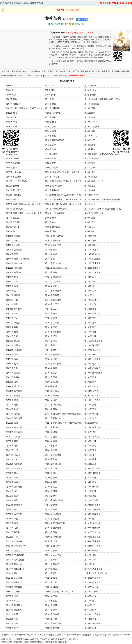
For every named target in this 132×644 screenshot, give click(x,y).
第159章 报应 (90, 323)
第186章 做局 (90, 364)
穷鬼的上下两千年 (18, 635)
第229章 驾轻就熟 (14, 432)
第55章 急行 (11, 168)
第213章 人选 (90, 405)
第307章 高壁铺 (13, 550)
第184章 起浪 (12, 364)
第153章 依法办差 (92, 313)
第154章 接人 (12, 318)
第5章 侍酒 (50, 90)
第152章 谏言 (51, 313)
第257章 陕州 (51, 473)
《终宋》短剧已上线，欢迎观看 (59, 592)
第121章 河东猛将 (14, 268)
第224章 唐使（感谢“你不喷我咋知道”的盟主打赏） (68, 423)
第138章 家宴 (90, 291)
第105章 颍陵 (90, 240)
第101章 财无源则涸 (54, 236)
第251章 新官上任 (53, 464)
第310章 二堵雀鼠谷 (15, 555)
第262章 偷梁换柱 (14, 482)
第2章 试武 (50, 85)
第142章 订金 (12, 300)
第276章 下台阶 (91, 500)
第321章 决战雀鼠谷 (93, 569)
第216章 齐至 (90, 409)
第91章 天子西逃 (13, 222)
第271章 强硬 (12, 496)
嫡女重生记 (32, 635)
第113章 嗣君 (51, 254)
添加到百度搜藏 (86, 33)
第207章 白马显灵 (92, 395)
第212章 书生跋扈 (53, 405)
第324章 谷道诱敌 (14, 578)
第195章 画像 (90, 377)
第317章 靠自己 (52, 564)
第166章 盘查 (12, 336)
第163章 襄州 (12, 332)
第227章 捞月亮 (52, 427)
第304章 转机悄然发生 (16, 546)
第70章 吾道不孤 (13, 190)
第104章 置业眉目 (53, 240)
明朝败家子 (87, 635)
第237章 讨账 (90, 441)
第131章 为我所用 (53, 282)
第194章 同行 (51, 377)
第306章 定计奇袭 (92, 546)
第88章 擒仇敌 (12, 218)
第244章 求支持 (13, 455)
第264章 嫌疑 (90, 482)
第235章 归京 (12, 441)
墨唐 (68, 635)
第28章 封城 (11, 127)
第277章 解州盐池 (14, 505)
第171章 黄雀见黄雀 (93, 341)
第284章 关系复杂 (53, 514)
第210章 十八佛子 (92, 400)
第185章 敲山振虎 (53, 364)
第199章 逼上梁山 (14, 386)
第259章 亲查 (12, 478)
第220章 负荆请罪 (14, 418)
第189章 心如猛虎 (92, 368)
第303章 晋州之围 (92, 541)
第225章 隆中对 (91, 423)
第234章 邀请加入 (92, 437)
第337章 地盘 (90, 596)
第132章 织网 (90, 282)
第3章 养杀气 (90, 85)
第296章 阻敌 (51, 532)
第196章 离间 (12, 382)
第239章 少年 (51, 446)
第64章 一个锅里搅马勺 (16, 181)
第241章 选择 (12, 450)
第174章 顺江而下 (92, 345)
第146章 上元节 (52, 304)
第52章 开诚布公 (13, 163)
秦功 (25, 71)
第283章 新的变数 (14, 514)
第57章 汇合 (90, 168)
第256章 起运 (12, 473)
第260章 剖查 (51, 478)
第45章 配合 (90, 149)
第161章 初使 (51, 327)
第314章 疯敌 (51, 560)
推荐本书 (65, 24)
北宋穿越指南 (34, 71)
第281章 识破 (51, 509)
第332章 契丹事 (91, 587)
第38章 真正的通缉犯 (55, 140)
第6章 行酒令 (90, 90)
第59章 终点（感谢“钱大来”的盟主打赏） (63, 172)
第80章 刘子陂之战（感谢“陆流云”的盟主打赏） (66, 204)
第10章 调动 (11, 99)
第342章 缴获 (51, 605)
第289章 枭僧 (12, 523)
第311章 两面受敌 (53, 555)
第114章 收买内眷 (92, 254)
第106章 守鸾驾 (13, 245)
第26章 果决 (51, 122)
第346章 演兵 (90, 610)
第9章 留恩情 (90, 95)
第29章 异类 (51, 127)
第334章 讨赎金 (91, 592)
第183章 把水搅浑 (92, 359)
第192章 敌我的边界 (93, 373)
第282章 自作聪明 (92, 509)
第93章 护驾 (90, 222)
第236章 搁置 (51, 441)
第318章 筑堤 (90, 564)
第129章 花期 (90, 277)
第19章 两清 (11, 113)
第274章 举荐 (12, 500)
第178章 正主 (12, 354)
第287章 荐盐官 (52, 519)
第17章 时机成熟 (53, 108)
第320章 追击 (51, 569)
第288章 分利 (90, 519)
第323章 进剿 (51, 573)
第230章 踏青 (51, 432)
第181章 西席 (12, 359)
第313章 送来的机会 (15, 560)
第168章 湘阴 (90, 336)
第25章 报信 (11, 122)
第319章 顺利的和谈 (15, 569)
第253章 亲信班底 (14, 468)
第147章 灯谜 (90, 304)
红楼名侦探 (76, 635)
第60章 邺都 (90, 172)
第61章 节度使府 (13, 177)
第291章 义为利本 (92, 523)
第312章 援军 (90, 555)
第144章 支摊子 (91, 300)
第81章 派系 (90, 204)
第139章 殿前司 (13, 295)
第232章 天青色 (13, 437)
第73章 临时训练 (13, 195)
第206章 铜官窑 (52, 395)
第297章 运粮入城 (92, 532)
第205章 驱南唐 (13, 395)
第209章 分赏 (51, 400)
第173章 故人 (51, 345)
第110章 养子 (51, 250)
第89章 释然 (51, 218)
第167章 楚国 (51, 336)
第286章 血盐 (12, 519)
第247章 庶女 (12, 459)
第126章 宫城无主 (92, 272)
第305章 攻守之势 (53, 546)
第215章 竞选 (51, 409)
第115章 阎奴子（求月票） (18, 259)
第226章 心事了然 (14, 427)
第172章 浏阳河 (13, 345)
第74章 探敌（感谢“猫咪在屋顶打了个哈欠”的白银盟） (69, 195)
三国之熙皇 (42, 635)
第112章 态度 (12, 254)
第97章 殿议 (11, 231)
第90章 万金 (90, 218)
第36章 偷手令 (91, 136)
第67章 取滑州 (12, 186)
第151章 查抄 (12, 313)
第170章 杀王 (51, 341)
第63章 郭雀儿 (91, 177)
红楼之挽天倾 (73, 71)
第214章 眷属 (12, 409)
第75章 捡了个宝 (92, 195)
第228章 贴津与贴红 (93, 427)
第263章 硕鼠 (51, 482)
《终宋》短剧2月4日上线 (96, 573)
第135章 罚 (89, 286)
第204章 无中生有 (92, 391)
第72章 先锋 (90, 190)
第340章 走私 (90, 601)
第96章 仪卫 (90, 227)
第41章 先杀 (51, 145)
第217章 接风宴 (13, 414)
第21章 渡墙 (90, 113)
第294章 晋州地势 (92, 528)
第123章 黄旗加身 (92, 268)
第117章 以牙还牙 (92, 259)
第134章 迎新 (51, 286)
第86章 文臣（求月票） (56, 213)
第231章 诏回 (90, 432)
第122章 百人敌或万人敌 (56, 268)
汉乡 (105, 635)
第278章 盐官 (51, 505)
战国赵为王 (97, 635)
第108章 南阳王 (91, 245)
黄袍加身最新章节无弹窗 (34, 3)
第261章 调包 (90, 478)
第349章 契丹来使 (92, 614)
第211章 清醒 (12, 405)
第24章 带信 (90, 117)
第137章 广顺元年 (53, 291)
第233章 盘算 (51, 437)
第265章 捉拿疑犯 (14, 487)
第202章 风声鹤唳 (14, 391)
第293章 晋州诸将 (53, 528)
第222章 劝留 (90, 418)
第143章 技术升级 (53, 300)
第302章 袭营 (51, 541)
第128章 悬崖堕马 (53, 277)
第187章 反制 (12, 368)
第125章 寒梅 (51, 272)
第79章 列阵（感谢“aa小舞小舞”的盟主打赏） (26, 204)
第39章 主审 (90, 140)
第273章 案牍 (90, 496)
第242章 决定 (51, 450)
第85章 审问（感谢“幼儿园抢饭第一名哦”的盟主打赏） (30, 213)
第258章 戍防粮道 (92, 473)
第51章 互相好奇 (92, 158)
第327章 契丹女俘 (14, 582)
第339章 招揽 (51, 601)
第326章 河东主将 (92, 578)
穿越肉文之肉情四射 (57, 635)
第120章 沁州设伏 (92, 263)
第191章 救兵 (51, 373)
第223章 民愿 (12, 423)
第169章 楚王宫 (13, 341)
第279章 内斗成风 (92, 505)
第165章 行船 (90, 332)
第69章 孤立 (90, 186)
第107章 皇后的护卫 (54, 245)
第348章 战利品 (52, 614)
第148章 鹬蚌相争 (14, 309)
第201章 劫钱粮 (91, 386)
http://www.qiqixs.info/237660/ (46, 75)
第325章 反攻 (51, 578)
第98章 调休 (51, 231)
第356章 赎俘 (12, 628)
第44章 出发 (51, 149)
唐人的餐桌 (17, 71)
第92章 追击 (51, 222)
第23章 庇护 (51, 117)
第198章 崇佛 (90, 382)
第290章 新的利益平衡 (55, 523)
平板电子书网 (8, 3)
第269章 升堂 (51, 491)
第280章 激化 (12, 509)
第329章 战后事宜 (92, 582)
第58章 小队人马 (13, 172)
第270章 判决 (90, 491)
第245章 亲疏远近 (53, 455)
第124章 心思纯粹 (14, 272)
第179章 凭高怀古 (53, 354)
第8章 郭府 (50, 95)
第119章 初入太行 (53, 263)
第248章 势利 (51, 459)
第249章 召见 (90, 459)
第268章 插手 (12, 491)
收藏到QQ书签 (72, 33)
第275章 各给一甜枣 (54, 500)
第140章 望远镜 (52, 295)
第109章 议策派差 (14, 250)
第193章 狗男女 (13, 377)
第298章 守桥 (12, 537)
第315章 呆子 (90, 560)
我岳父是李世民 (87, 71)
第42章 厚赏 (90, 145)
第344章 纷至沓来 (14, 610)
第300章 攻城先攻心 (93, 537)
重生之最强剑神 (115, 635)
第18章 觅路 (90, 108)
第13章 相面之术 (13, 104)
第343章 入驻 (90, 605)
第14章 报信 (51, 104)
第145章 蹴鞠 (12, 304)
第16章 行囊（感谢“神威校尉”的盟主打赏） (25, 108)
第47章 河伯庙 (52, 154)
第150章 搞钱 (90, 309)
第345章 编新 (51, 610)
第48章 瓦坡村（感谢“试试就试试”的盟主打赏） (106, 154)
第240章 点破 (90, 446)
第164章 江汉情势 (53, 332)
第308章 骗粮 (51, 550)
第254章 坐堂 (51, 468)
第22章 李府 (11, 117)
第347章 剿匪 (12, 614)
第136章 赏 (11, 291)
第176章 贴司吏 (52, 350)
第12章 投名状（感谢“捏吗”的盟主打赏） (103, 99)
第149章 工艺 (51, 309)
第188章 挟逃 (51, 368)
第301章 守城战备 (14, 541)
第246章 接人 (90, 455)
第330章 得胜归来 (14, 587)
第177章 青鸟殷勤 (92, 350)
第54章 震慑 (90, 163)
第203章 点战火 (52, 391)
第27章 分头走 (91, 122)
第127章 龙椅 (12, 277)
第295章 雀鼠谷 (13, 532)
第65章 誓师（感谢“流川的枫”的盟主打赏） (64, 181)
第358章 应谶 (90, 628)
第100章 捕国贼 (13, 236)
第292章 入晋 (12, 528)
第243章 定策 (90, 450)
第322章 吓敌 (12, 573)
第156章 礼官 (90, 318)
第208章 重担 (12, 400)
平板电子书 (44, 639)
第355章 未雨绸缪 (92, 623)
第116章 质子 (51, 259)
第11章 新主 (51, 99)
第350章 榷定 (12, 619)
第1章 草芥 (11, 85)
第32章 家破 (51, 131)
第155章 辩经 (51, 318)
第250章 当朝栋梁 (14, 464)
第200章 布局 (51, 386)
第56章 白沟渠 (52, 168)
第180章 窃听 (90, 354)
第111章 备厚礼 (91, 250)
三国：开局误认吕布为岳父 (54, 71)
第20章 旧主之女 (53, 113)
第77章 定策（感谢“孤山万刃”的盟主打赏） (64, 199)
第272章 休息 (51, 496)
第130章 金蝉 (12, 282)
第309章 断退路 (91, 550)
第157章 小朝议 (13, 323)
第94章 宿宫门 (12, 227)
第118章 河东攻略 (14, 263)
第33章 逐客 (90, 131)
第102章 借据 (90, 236)
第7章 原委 (11, 95)
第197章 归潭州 (52, 382)
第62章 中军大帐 (53, 177)
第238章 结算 (12, 446)
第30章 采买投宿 (92, 127)
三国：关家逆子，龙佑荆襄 (108, 71)
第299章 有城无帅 (53, 537)
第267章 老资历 (91, 487)
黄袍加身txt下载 (78, 24)
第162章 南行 (90, 327)
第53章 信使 (51, 163)
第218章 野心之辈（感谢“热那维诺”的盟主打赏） (67, 414)
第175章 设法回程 (14, 350)
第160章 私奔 (12, 327)
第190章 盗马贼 (13, 373)
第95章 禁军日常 (53, 227)
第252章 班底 (90, 464)
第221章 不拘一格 (53, 418)
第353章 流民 (12, 623)
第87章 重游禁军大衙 (94, 213)
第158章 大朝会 (52, 323)
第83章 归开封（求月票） (57, 209)
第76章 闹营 (11, 199)
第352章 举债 (90, 619)
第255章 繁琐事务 (92, 468)
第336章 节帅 (51, 596)
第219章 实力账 (91, 414)
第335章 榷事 (12, 596)
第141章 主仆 (90, 295)
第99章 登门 (90, 231)
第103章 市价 (12, 240)
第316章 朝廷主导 (14, 564)
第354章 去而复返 (53, 623)
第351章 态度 (51, 619)
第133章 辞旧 (12, 286)
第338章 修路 (12, 601)
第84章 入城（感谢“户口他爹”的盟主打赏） (104, 209)
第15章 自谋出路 (92, 104)
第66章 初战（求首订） (95, 181)
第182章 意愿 (51, 359)
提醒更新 (83, 19)
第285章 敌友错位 (92, 514)
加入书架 (55, 24)
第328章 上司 (51, 582)
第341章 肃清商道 (14, 605)
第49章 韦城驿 (12, 158)
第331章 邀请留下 (53, 587)
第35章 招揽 (51, 136)
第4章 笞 (10, 90)
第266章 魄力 (51, 487)
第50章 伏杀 (51, 158)
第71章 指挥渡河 (53, 190)
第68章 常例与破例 (54, 186)
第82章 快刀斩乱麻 (14, 209)
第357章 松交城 (52, 628)
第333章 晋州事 (13, 592)
